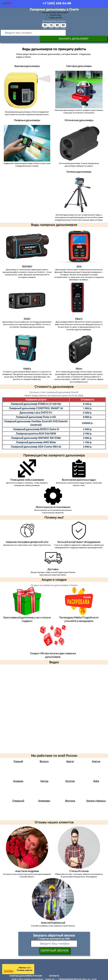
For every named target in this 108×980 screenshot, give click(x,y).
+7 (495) (57, 3)
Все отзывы (9, 965)
